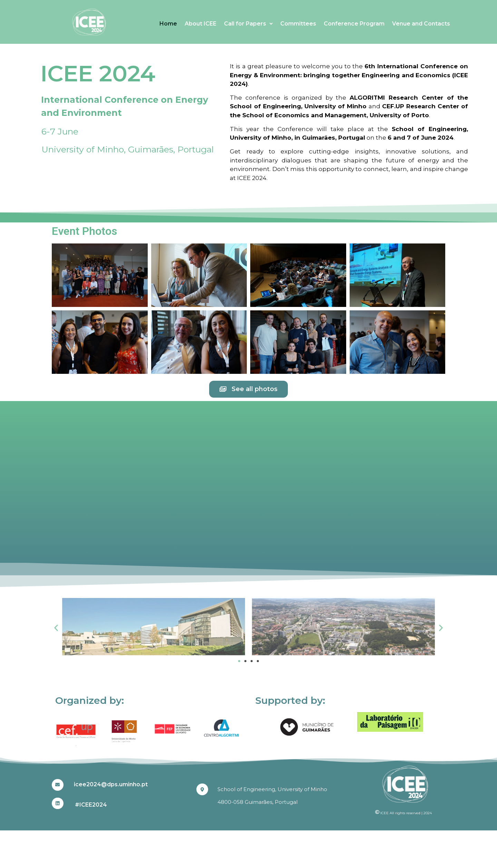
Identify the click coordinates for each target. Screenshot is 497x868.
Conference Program (354, 24)
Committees (298, 24)
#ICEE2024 (91, 805)
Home (168, 24)
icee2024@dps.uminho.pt (111, 784)
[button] (56, 628)
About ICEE (201, 24)
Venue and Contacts (421, 24)
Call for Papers (248, 24)
